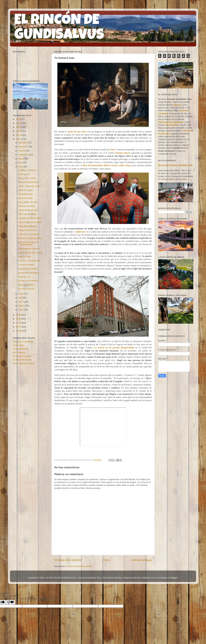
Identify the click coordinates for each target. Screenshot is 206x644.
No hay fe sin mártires (28, 281)
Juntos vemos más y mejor (30, 253)
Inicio (107, 560)
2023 (19, 131)
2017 (19, 327)
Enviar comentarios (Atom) (80, 566)
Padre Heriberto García (24, 363)
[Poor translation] (10, 602)
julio (21, 163)
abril (21, 298)
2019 (19, 319)
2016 (19, 331)
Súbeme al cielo (25, 198)
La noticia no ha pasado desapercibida (114, 348)
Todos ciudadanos (26, 285)
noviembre (24, 147)
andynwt (146, 578)
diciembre (23, 143)
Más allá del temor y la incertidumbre (28, 243)
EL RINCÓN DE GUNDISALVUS (59, 28)
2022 (19, 135)
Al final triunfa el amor (28, 210)
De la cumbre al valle (27, 202)
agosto (22, 159)
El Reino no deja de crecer (30, 238)
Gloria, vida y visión (27, 178)
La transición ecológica (28, 273)
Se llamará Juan (25, 194)
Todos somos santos (27, 214)
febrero (22, 306)
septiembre (24, 155)
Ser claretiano (19, 352)
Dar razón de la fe (26, 289)
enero (21, 310)
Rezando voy (24, 277)
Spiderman (80, 232)
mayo (21, 294)
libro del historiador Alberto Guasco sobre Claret (107, 165)
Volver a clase (24, 257)
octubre (22, 151)
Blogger (174, 578)
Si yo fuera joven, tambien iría (175, 165)
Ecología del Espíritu (22, 360)
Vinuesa (178, 105)
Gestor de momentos (27, 230)
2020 (19, 315)
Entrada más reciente (68, 560)
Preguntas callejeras (27, 226)
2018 (19, 323)
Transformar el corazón (28, 249)
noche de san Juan (77, 132)
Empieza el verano (26, 206)
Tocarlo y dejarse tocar (28, 182)
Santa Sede (18, 345)
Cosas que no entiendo (28, 234)
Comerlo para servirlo (28, 269)
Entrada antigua (141, 560)
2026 (19, 119)
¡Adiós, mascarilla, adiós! (29, 186)
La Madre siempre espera (30, 218)
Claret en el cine (25, 190)
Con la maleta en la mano (30, 222)
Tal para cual (24, 174)
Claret (113, 150)
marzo (22, 302)
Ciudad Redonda (21, 349)
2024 (19, 127)
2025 (19, 123)
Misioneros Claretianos (23, 342)
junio (21, 167)
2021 (19, 139)
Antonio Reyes (123, 153)
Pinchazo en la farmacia (29, 261)
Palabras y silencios (27, 170)
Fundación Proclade (22, 356)
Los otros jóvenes (26, 265)
